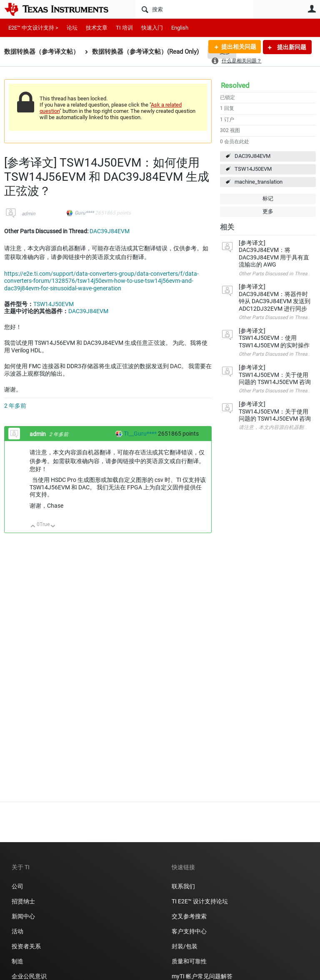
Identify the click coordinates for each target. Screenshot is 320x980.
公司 (17, 886)
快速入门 (152, 28)
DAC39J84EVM (252, 156)
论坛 (72, 28)
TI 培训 (124, 28)
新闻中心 (23, 916)
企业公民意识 (29, 976)
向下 (53, 527)
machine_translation (259, 182)
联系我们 (183, 886)
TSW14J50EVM (253, 169)
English (180, 28)
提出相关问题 (238, 47)
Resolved (235, 85)
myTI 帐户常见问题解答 (202, 976)
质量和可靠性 (190, 961)
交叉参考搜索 (189, 916)
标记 (268, 198)
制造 (17, 961)
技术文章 (97, 28)
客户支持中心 (189, 931)
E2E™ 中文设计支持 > (33, 28)
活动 (17, 931)
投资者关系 (26, 946)
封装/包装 (185, 946)
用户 (312, 9)
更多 (268, 211)
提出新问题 (291, 47)
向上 (33, 527)
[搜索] (194, 9)
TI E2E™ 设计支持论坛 (200, 901)
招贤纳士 (23, 901)
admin (29, 214)
